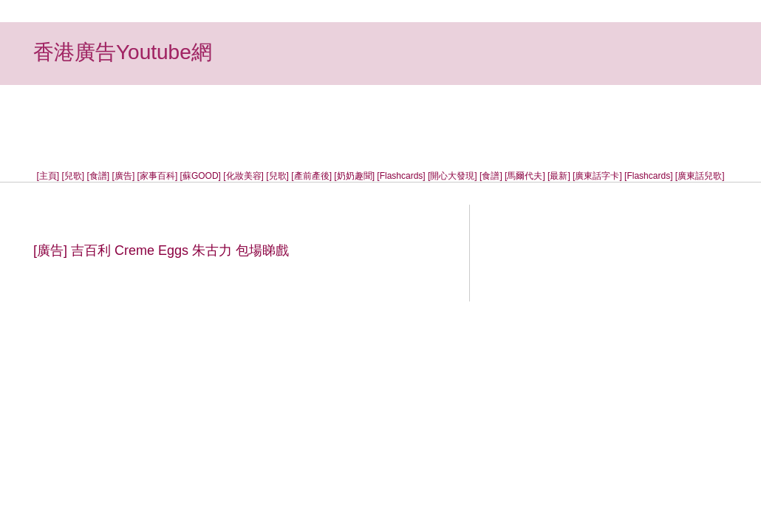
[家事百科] (158, 176)
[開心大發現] (453, 176)
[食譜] (99, 176)
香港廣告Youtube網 (123, 52)
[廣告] (124, 176)
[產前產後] (311, 176)
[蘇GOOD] (201, 176)
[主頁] (48, 176)
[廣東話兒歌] (700, 176)
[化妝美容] (243, 176)
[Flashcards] (401, 176)
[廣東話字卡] (597, 176)
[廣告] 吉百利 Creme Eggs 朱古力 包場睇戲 (161, 250)
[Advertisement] (380, 118)
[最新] (559, 176)
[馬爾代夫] (525, 176)
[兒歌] (74, 176)
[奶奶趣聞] (354, 176)
